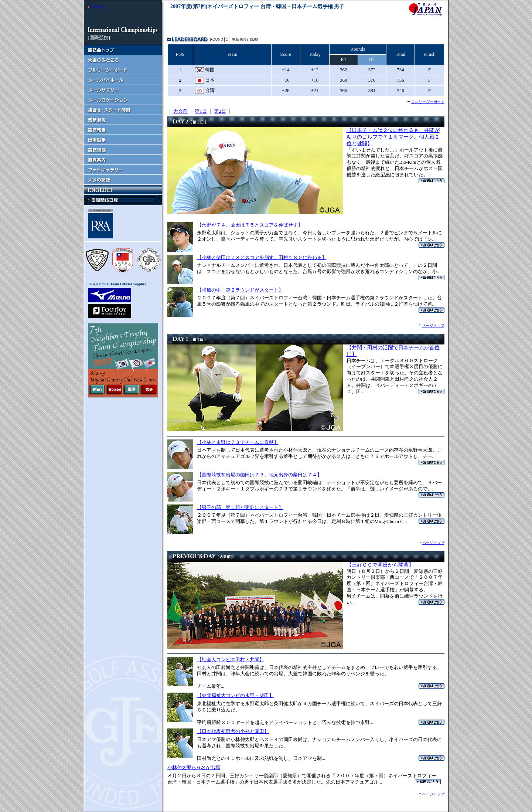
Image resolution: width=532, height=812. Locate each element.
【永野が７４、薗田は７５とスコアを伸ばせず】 (250, 225)
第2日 (220, 111)
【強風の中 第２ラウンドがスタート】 (240, 290)
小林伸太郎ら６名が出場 (194, 767)
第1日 (201, 111)
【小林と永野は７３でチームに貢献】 (238, 442)
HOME (98, 7)
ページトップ (433, 325)
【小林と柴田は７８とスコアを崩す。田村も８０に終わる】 (262, 257)
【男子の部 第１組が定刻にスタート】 (240, 507)
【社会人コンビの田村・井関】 (231, 660)
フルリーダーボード (428, 102)
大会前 (180, 111)
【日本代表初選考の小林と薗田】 (233, 731)
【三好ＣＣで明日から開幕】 (380, 565)
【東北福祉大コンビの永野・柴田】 (235, 695)
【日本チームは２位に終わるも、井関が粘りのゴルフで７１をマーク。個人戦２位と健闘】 (393, 137)
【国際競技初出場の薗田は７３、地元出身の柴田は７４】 (259, 475)
